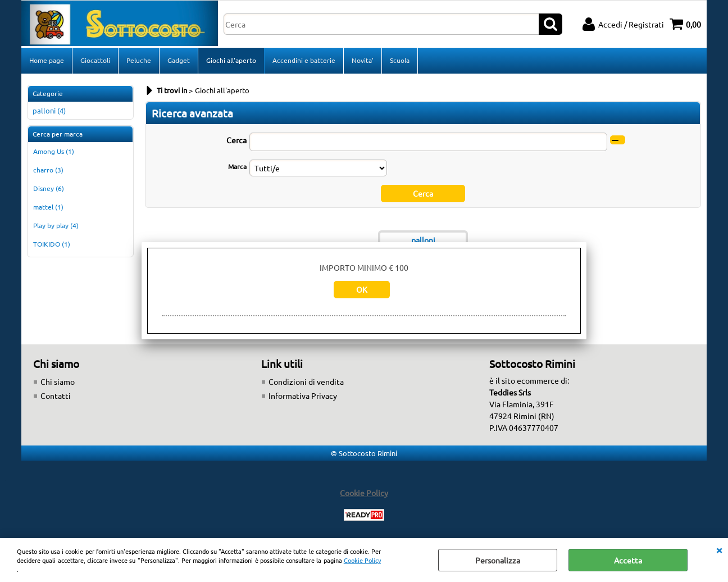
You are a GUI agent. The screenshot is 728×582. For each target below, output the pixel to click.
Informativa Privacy (303, 395)
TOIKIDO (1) (52, 244)
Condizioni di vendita (306, 381)
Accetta (628, 560)
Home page (47, 60)
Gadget (179, 60)
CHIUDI (719, 549)
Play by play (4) (56, 225)
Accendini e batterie (304, 60)
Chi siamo (58, 381)
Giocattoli (95, 60)
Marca (237, 166)
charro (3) (48, 170)
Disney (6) (49, 188)
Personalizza (498, 560)
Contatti (56, 395)
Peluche (139, 60)
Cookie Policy (362, 560)
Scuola (400, 60)
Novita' (363, 60)
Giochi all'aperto (231, 60)
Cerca (236, 140)
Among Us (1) (54, 151)
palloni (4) (49, 110)
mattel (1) (48, 207)
